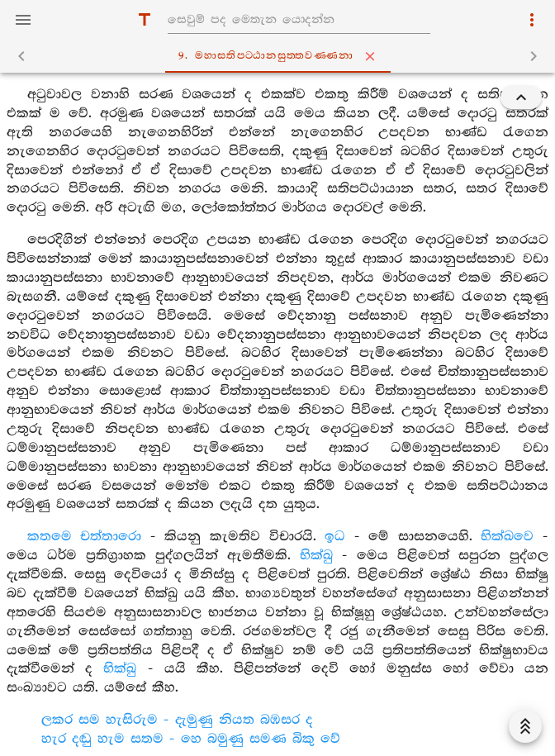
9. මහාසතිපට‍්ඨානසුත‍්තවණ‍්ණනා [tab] (281, 56)
